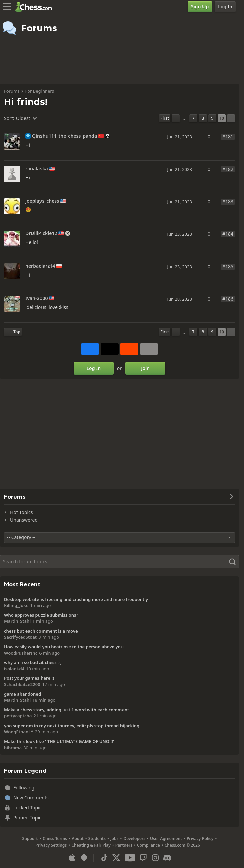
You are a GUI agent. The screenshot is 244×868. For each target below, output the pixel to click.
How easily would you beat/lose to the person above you (64, 647)
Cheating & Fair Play (91, 845)
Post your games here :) (29, 678)
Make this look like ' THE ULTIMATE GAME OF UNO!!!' (59, 741)
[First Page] (165, 118)
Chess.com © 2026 (182, 845)
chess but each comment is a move (41, 631)
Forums (12, 91)
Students (97, 838)
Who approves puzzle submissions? (41, 615)
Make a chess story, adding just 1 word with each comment (66, 710)
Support (30, 838)
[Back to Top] (13, 332)
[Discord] (167, 858)
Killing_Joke (16, 605)
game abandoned (23, 694)
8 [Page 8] (203, 118)
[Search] (119, 562)
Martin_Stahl (17, 621)
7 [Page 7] (194, 118)
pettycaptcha (18, 716)
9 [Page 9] (212, 118)
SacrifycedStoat (20, 637)
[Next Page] (231, 118)
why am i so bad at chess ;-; (33, 662)
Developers (134, 838)
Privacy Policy (200, 838)
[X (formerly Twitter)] (116, 858)
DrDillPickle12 (41, 233)
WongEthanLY (19, 732)
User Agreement (166, 838)
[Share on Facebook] (90, 349)
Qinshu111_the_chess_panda (65, 136)
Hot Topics (21, 512)
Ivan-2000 (36, 298)
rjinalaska (37, 169)
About (78, 838)
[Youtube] (130, 858)
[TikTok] (104, 858)
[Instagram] (155, 858)
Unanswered (24, 520)
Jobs (115, 838)
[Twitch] (143, 858)
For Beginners (39, 91)
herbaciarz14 (40, 266)
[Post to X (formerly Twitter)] (110, 349)
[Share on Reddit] (129, 349)
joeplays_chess (42, 201)
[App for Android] (84, 858)
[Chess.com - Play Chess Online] (35, 7)
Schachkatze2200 (22, 684)
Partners (124, 845)
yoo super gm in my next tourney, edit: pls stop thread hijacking (72, 726)
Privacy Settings (51, 845)
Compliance (148, 845)
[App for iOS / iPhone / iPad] (72, 858)
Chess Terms (55, 838)
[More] (149, 349)
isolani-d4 (14, 669)
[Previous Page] (176, 118)
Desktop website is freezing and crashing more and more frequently (76, 599)
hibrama (13, 748)
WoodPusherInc (21, 653)
